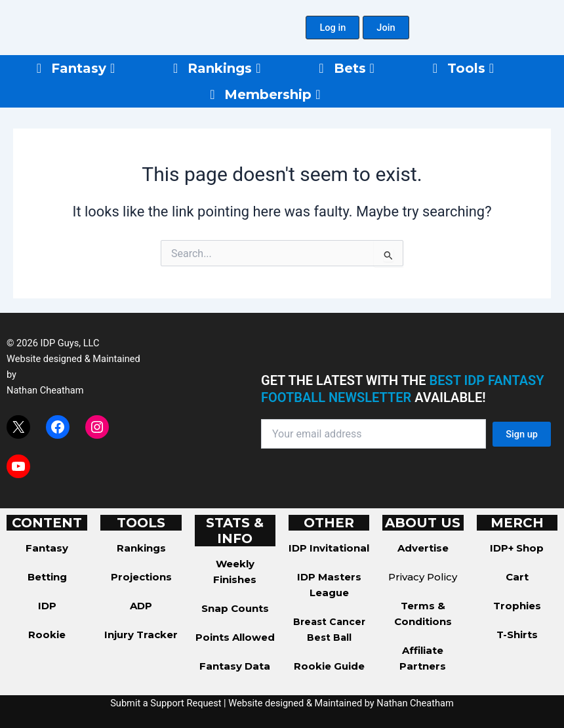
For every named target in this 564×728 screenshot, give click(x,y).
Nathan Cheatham (45, 390)
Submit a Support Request (166, 703)
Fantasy (83, 68)
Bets (354, 68)
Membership (272, 94)
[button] (332, 28)
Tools (471, 68)
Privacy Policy (423, 577)
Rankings (224, 68)
